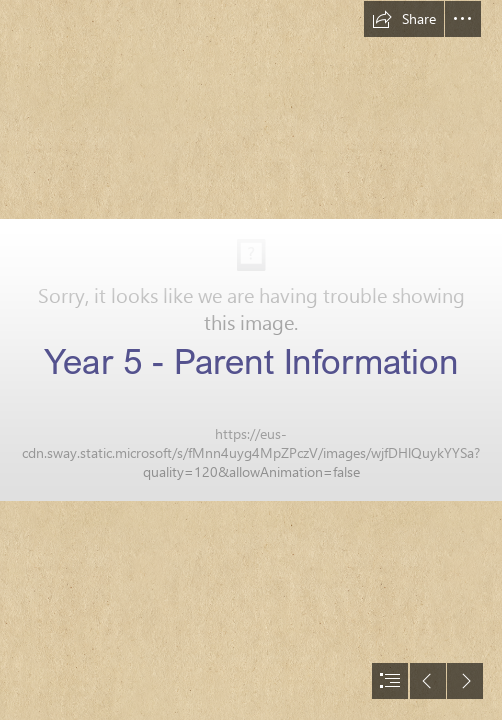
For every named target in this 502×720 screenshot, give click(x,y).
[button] (404, 19)
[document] (251, 360)
